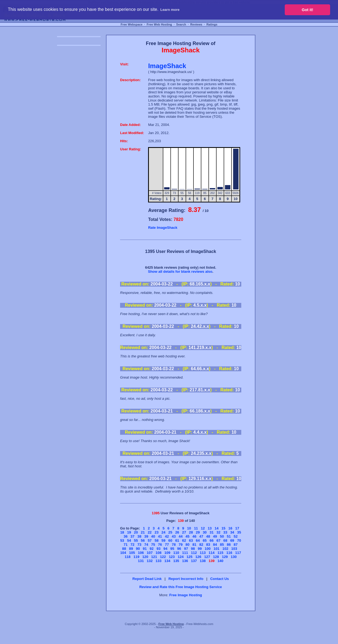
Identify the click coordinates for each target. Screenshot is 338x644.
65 (205, 540)
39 (146, 536)
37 (132, 536)
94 (165, 549)
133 (159, 561)
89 (131, 549)
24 (163, 532)
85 (222, 545)
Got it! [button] (308, 10)
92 (152, 549)
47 (201, 536)
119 (136, 557)
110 (176, 553)
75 (153, 545)
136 (185, 561)
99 (200, 549)
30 (205, 532)
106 (141, 553)
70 (239, 540)
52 (236, 536)
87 (236, 545)
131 (141, 561)
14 (217, 528)
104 (123, 553)
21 (143, 532)
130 (234, 557)
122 (163, 557)
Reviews (196, 24)
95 (172, 549)
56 (143, 540)
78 (174, 545)
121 (154, 557)
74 (146, 545)
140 (220, 561)
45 (187, 536)
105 (132, 553)
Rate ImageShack (163, 228)
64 (198, 540)
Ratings (212, 24)
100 (208, 549)
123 (172, 557)
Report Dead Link (147, 579)
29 (198, 532)
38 (139, 536)
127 (207, 557)
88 (124, 549)
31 (211, 532)
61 (177, 540)
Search (181, 24)
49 (215, 536)
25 (170, 532)
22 (150, 532)
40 (153, 536)
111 (185, 553)
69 (232, 540)
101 (217, 549)
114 (212, 553)
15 (223, 528)
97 (186, 549)
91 (145, 549)
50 (222, 536)
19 (129, 532)
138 (203, 561)
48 (208, 536)
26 (177, 532)
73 (139, 545)
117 (238, 553)
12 (203, 528)
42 (167, 536)
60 (170, 540)
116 (229, 553)
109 (167, 553)
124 (181, 557)
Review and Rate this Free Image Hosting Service (181, 587)
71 (126, 545)
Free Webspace (132, 24)
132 (150, 561)
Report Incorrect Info (186, 579)
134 (167, 561)
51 (229, 536)
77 (167, 545)
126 (198, 557)
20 (136, 532)
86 (229, 545)
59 (163, 540)
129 (225, 557)
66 (211, 540)
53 (122, 540)
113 (203, 553)
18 (122, 532)
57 (150, 540)
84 (215, 545)
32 (218, 532)
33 (225, 532)
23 (157, 532)
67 (218, 540)
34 (232, 532)
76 (160, 545)
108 (159, 553)
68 (225, 540)
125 (189, 557)
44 (181, 536)
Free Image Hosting (186, 595)
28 (191, 532)
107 (150, 553)
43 (174, 536)
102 (225, 549)
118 (128, 557)
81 (194, 545)
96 (179, 549)
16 (230, 528)
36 (126, 536)
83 (208, 545)
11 (196, 528)
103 (234, 549)
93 (158, 549)
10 (189, 528)
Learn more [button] (170, 10)
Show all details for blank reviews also (180, 272)
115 (220, 553)
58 (157, 540)
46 (194, 536)
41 (160, 536)
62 (184, 540)
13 (210, 528)
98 (193, 549)
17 (237, 528)
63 (191, 540)
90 (138, 549)
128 (216, 557)
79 (181, 545)
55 (136, 540)
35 (239, 532)
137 (194, 561)
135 (176, 561)
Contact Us (220, 579)
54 (129, 540)
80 (187, 545)
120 (145, 557)
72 (132, 545)
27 (184, 532)
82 (201, 545)
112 (194, 553)
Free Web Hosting (159, 24)
